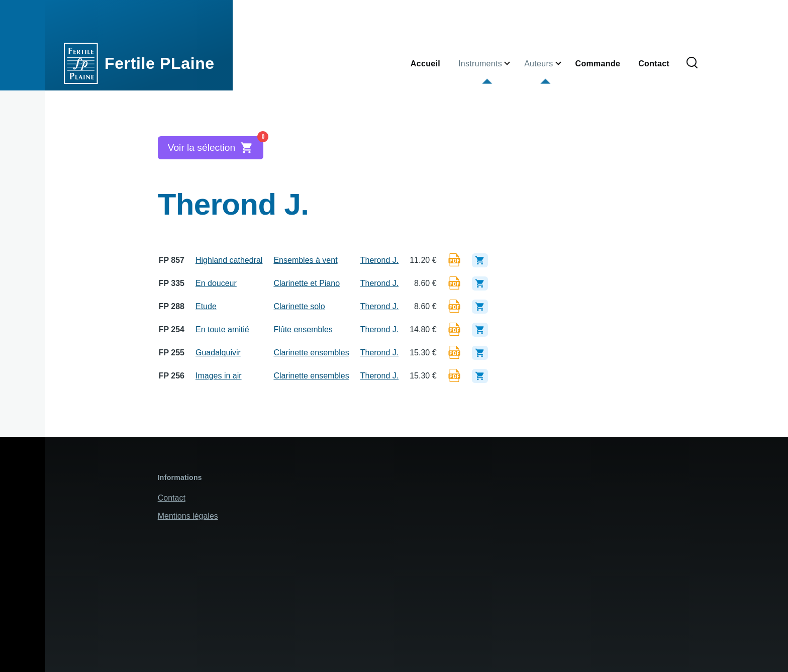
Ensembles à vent (305, 260)
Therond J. (379, 260)
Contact (172, 498)
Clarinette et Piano (307, 283)
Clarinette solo (299, 306)
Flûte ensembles (303, 329)
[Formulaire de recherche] (692, 63)
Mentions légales (188, 516)
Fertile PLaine (160, 63)
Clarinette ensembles (311, 353)
